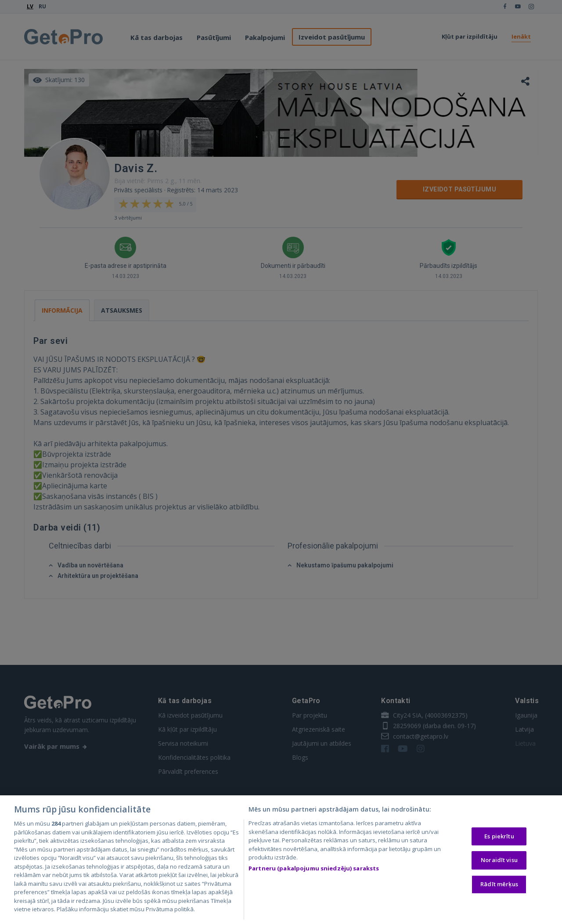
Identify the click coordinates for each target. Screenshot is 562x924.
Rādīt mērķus (499, 886)
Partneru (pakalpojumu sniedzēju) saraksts (314, 870)
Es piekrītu (499, 838)
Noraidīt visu (499, 863)
